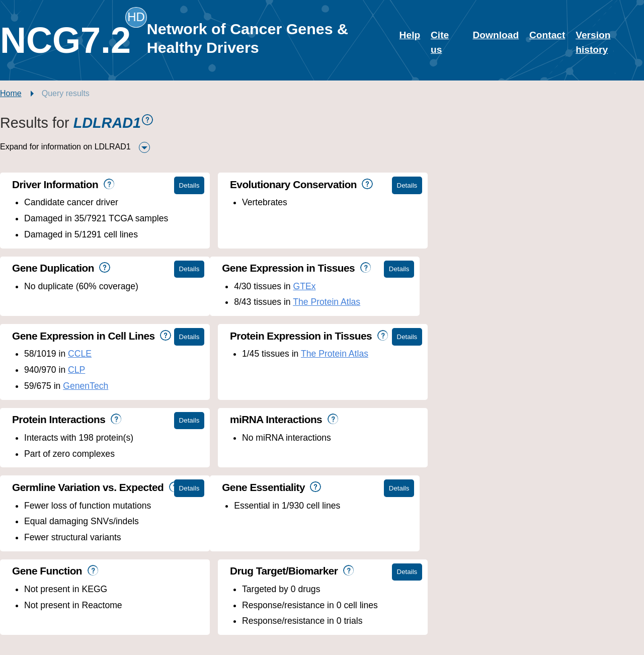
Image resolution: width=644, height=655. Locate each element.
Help (410, 35)
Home (11, 93)
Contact (547, 35)
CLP (289, 302)
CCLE (292, 286)
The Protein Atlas (117, 302)
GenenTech (298, 318)
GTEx (94, 286)
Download (496, 35)
